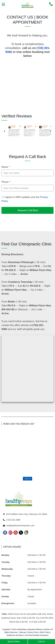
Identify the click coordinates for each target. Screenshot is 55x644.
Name (5, 167)
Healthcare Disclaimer (15, 635)
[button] (3, 5)
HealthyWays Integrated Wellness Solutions (33, 629)
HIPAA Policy (45, 632)
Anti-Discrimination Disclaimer (37, 635)
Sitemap (22, 632)
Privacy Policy (33, 632)
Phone (5, 182)
